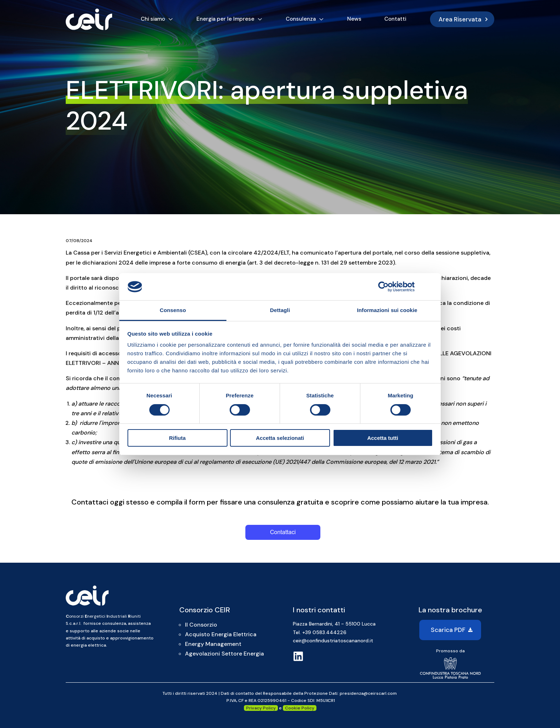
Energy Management (213, 644)
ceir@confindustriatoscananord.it (333, 641)
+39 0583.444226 (324, 632)
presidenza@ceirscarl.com (368, 693)
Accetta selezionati (280, 438)
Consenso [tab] (173, 310)
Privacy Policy (261, 708)
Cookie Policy (300, 708)
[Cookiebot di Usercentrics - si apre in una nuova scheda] (383, 287)
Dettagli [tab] (280, 310)
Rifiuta (177, 438)
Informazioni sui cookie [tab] (387, 310)
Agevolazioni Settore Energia (224, 654)
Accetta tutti (383, 438)
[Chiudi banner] (430, 287)
